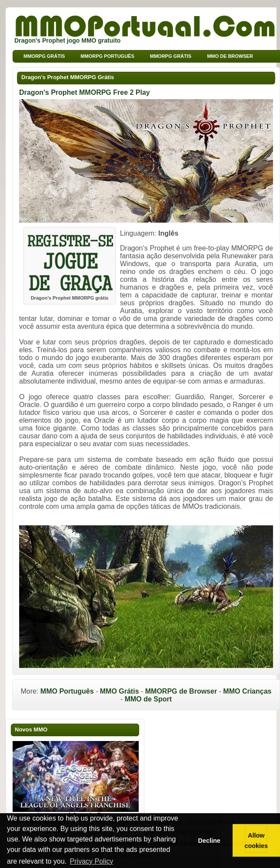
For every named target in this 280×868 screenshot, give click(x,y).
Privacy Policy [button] (92, 861)
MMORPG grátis (44, 56)
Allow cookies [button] (257, 841)
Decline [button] (209, 841)
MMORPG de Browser (181, 691)
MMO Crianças (247, 691)
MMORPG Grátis (171, 56)
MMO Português (67, 691)
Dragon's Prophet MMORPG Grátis (68, 77)
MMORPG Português (107, 56)
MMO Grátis (120, 691)
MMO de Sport (148, 699)
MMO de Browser (230, 56)
